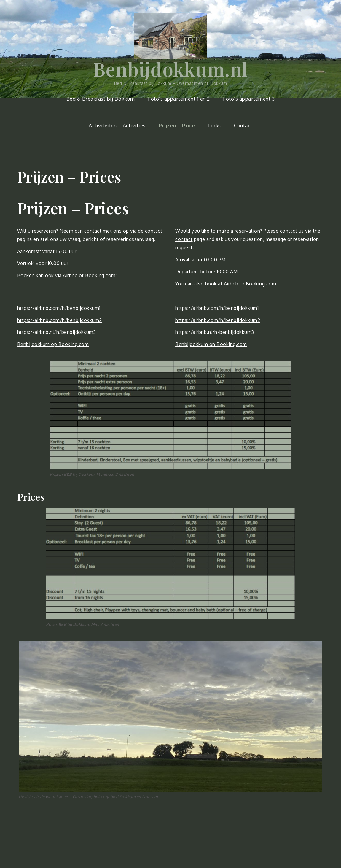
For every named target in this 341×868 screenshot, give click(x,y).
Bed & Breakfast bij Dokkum (101, 99)
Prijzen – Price (177, 125)
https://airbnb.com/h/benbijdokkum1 (59, 308)
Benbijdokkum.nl (171, 69)
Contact (243, 125)
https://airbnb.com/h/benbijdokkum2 (60, 320)
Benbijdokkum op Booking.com (53, 344)
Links (215, 125)
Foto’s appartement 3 (249, 99)
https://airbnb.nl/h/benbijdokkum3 (57, 332)
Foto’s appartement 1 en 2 (179, 99)
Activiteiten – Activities (117, 125)
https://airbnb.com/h (199, 308)
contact (154, 231)
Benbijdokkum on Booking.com (211, 344)
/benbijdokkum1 (241, 308)
